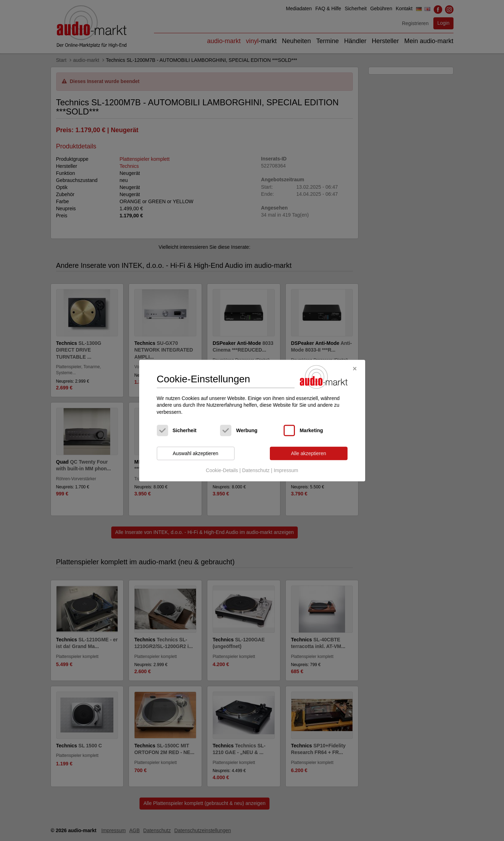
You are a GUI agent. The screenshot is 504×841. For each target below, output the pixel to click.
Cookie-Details (222, 470)
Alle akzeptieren (309, 453)
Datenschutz (256, 470)
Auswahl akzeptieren (195, 453)
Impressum (286, 470)
